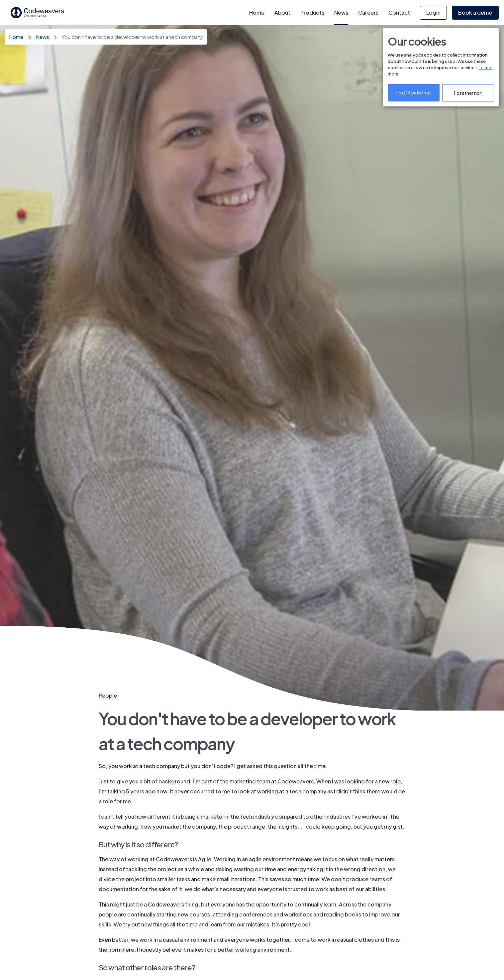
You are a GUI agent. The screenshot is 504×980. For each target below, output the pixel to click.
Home (257, 12)
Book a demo (475, 12)
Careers (368, 12)
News (341, 12)
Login (433, 12)
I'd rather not (468, 93)
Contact (399, 12)
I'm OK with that (414, 92)
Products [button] (312, 12)
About (282, 12)
